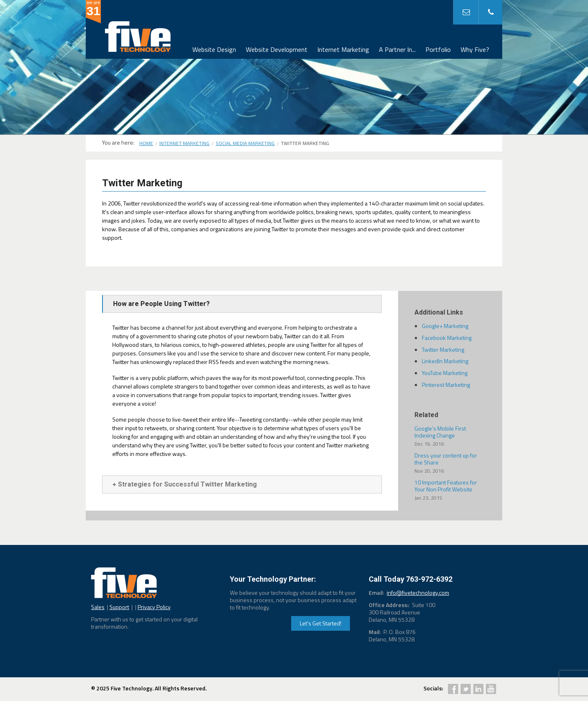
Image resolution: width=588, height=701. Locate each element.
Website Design (214, 49)
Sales (98, 607)
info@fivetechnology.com (418, 593)
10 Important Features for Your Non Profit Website (450, 490)
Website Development (277, 49)
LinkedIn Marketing (445, 361)
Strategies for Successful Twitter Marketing (185, 484)
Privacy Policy (154, 607)
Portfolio (438, 49)
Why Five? (475, 49)
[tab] (242, 304)
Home (146, 143)
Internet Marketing (343, 49)
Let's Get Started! (321, 623)
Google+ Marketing (445, 326)
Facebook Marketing (447, 338)
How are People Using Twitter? (161, 304)
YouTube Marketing (445, 373)
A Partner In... (397, 49)
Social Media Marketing (245, 143)
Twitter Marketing (443, 349)
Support (119, 607)
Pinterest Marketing (446, 385)
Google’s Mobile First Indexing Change (450, 436)
